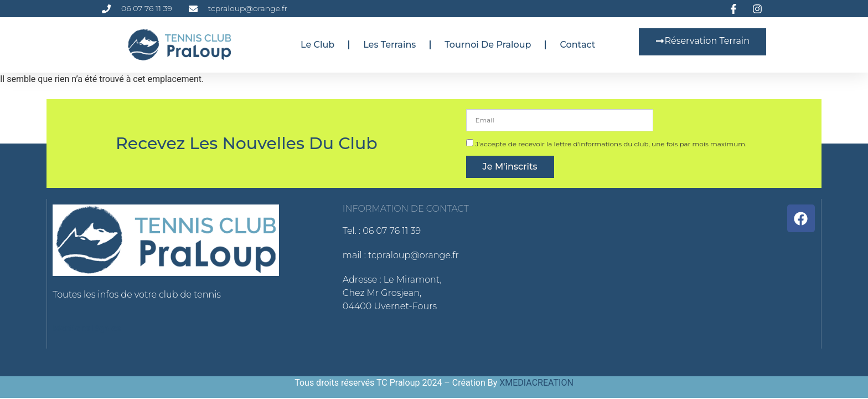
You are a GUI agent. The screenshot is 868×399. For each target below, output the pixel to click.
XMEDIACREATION (536, 383)
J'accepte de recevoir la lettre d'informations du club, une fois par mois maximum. (611, 144)
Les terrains (389, 45)
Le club (317, 45)
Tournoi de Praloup (488, 45)
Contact (577, 45)
